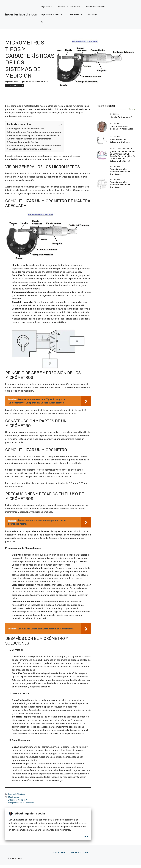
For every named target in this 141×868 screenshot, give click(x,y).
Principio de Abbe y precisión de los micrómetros (34, 135)
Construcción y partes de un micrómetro (30, 139)
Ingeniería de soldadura (54, 14)
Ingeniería (48, 7)
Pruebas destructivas (95, 7)
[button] (42, 22)
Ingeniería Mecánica (15, 86)
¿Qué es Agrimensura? (121, 117)
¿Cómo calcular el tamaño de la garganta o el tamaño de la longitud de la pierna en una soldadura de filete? (122, 156)
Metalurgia (92, 14)
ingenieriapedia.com (22, 14)
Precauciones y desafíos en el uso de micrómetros (35, 146)
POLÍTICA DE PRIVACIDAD (70, 853)
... (86, 835)
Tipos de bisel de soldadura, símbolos (120, 141)
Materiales (78, 14)
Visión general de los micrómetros (26, 129)
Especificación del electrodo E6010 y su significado (120, 185)
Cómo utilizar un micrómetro (24, 142)
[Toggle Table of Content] (59, 125)
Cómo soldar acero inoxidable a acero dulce (121, 128)
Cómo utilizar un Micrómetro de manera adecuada (35, 132)
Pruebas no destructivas (69, 7)
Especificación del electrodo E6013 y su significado (120, 172)
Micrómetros (14, 797)
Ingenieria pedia (12, 82)
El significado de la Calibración (21, 803)
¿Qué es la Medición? (17, 800)
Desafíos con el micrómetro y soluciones (30, 149)
